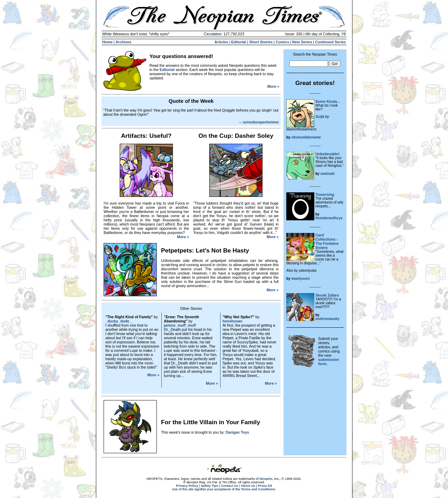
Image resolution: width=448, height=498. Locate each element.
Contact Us (229, 486)
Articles (221, 42)
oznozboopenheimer (261, 122)
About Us (248, 486)
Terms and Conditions (258, 489)
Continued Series (330, 42)
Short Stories (261, 42)
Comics (283, 42)
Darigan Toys (237, 432)
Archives (123, 42)
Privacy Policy (187, 486)
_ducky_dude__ (119, 321)
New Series (302, 42)
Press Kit (265, 486)
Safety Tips (210, 486)
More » (273, 86)
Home (107, 42)
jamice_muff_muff (180, 325)
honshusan (233, 321)
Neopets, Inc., (270, 479)
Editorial (239, 42)
